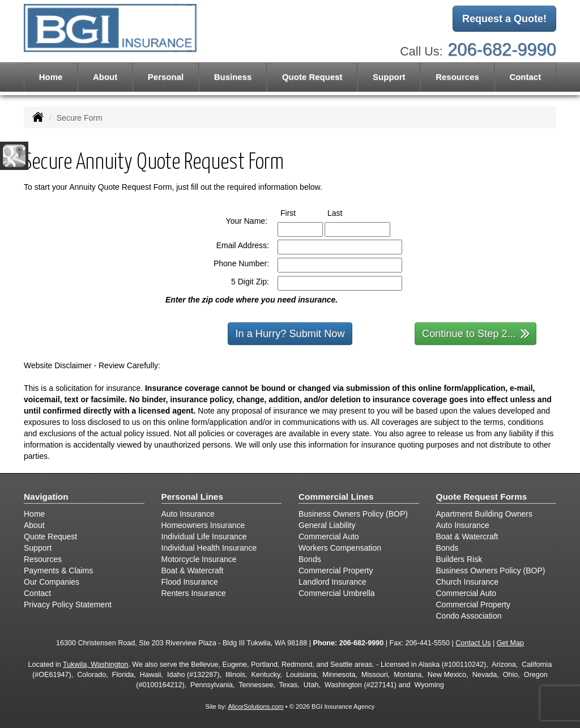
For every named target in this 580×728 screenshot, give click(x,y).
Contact (525, 77)
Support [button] (389, 77)
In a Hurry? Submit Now (290, 334)
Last (345, 212)
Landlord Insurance (332, 582)
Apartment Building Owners (484, 514)
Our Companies (52, 582)
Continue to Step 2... (476, 333)
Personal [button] (166, 77)
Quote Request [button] (312, 77)
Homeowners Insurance (203, 525)
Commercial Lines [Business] (336, 497)
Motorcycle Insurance (199, 559)
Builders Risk (459, 559)
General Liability (327, 525)
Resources (43, 559)
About (105, 77)
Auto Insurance (188, 514)
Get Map (510, 643)
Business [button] (233, 77)
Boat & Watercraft (193, 571)
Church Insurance (468, 582)
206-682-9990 (502, 50)
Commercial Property (336, 571)
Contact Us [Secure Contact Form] (473, 643)
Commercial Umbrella (337, 593)
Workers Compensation (340, 548)
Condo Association (469, 616)
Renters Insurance (194, 593)
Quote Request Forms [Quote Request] (482, 497)
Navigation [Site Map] (46, 497)
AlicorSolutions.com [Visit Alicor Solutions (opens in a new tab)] (255, 706)
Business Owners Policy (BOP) (353, 514)
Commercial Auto (329, 537)
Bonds (310, 559)
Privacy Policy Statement (68, 604)
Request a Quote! (504, 19)
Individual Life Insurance (204, 537)
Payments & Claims (58, 571)
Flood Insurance (190, 582)
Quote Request (50, 537)
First (298, 212)
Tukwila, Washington (95, 665)
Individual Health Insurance (209, 548)
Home (51, 77)
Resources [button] (457, 77)
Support (38, 548)
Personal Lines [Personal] (193, 497)
